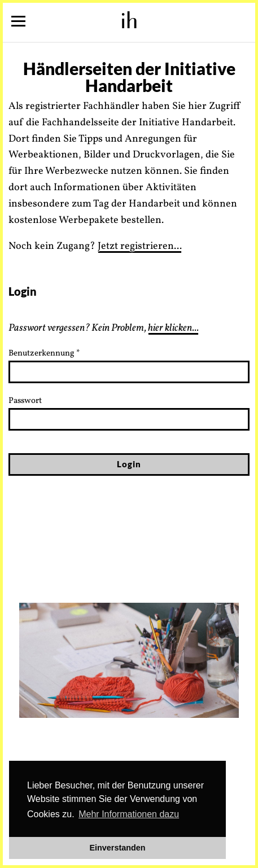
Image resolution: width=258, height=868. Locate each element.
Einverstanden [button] (117, 848)
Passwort (25, 401)
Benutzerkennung (44, 354)
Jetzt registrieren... (140, 246)
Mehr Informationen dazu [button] (129, 814)
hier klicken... (173, 328)
